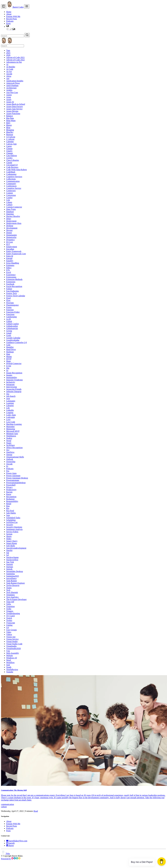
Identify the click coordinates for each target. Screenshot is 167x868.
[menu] (27, 6)
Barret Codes (15, 7)
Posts (8, 23)
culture (4, 807)
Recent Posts (12, 19)
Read (36, 811)
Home (9, 12)
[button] (8, 27)
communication (8, 804)
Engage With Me (13, 16)
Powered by (11, 859)
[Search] (13, 36)
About (9, 14)
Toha (5, 854)
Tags (8, 50)
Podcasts (10, 21)
